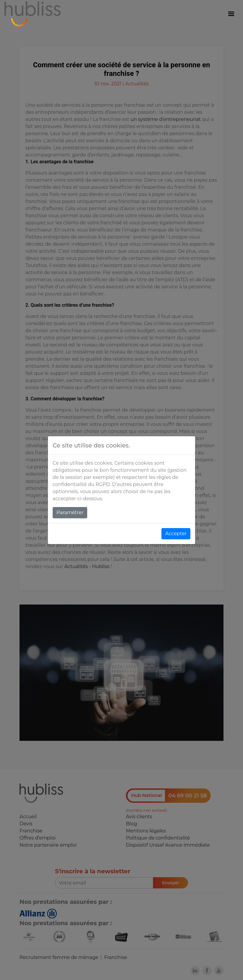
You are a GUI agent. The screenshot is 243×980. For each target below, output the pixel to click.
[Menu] (231, 14)
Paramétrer (70, 513)
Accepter (176, 534)
